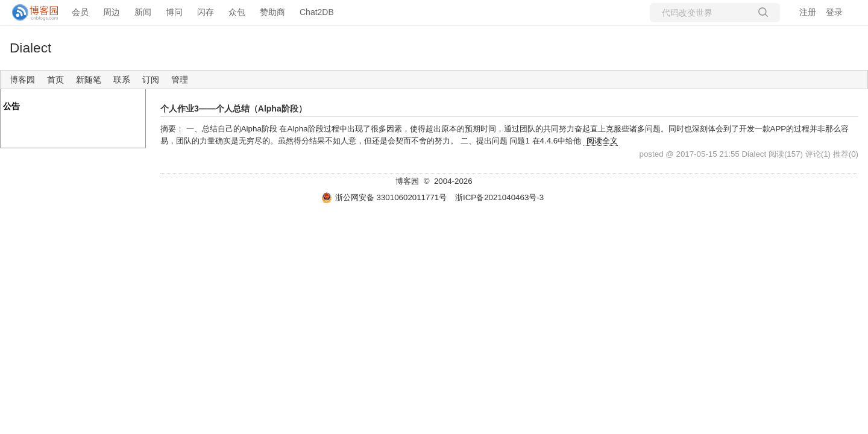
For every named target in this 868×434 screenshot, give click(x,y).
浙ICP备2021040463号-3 (499, 197)
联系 (122, 80)
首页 (55, 80)
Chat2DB (317, 12)
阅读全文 (602, 141)
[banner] (30, 13)
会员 (80, 12)
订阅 (151, 80)
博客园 (22, 80)
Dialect (30, 48)
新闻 (143, 12)
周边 (112, 12)
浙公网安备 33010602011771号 (384, 197)
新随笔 (89, 80)
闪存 (206, 12)
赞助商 (272, 12)
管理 (180, 80)
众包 (237, 12)
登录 (834, 12)
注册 (808, 12)
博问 (174, 12)
